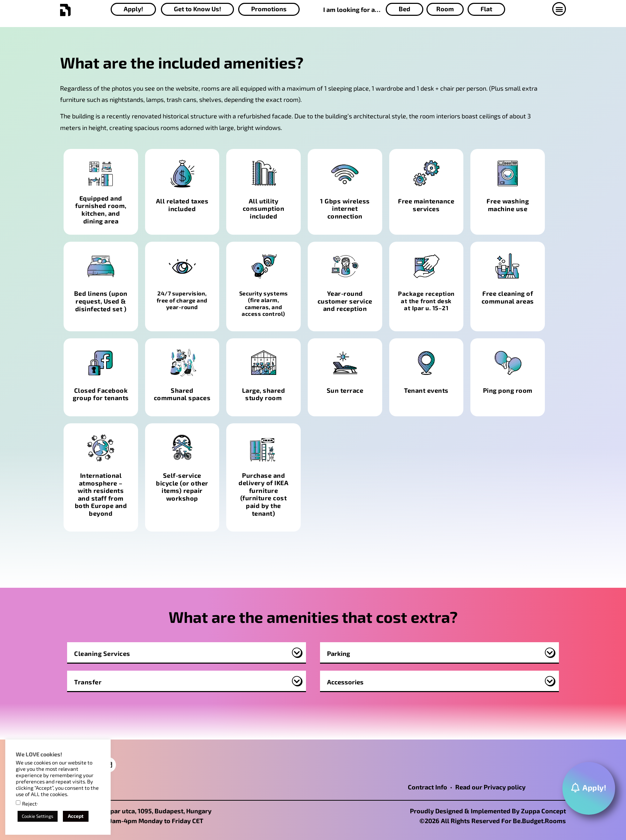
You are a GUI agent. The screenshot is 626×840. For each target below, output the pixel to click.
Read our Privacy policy (490, 787)
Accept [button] (76, 816)
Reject (30, 804)
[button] (560, 9)
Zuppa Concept (543, 811)
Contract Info (428, 787)
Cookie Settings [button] (38, 816)
